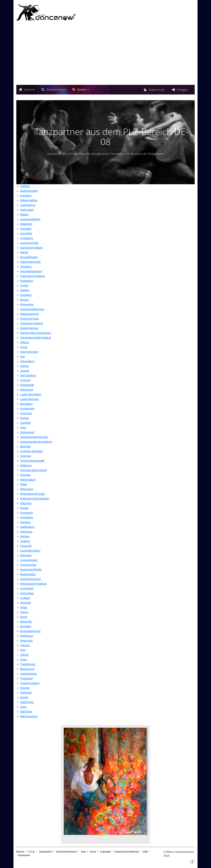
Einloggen (182, 90)
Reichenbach (28, 574)
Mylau (24, 607)
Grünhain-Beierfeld (31, 451)
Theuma (25, 645)
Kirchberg (26, 196)
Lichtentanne (28, 205)
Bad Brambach (29, 716)
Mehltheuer (27, 636)
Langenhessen (29, 560)
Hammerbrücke (29, 352)
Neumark (26, 603)
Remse (24, 508)
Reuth (24, 617)
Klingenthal (27, 304)
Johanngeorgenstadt (32, 461)
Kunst (93, 852)
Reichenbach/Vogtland (33, 584)
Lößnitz (24, 366)
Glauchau (26, 503)
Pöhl (23, 650)
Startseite (30, 89)
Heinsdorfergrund (30, 579)
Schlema (25, 380)
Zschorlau (26, 413)
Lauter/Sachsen (29, 399)
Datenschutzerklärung (126, 852)
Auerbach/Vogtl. (30, 243)
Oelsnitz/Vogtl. (29, 674)
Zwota (24, 347)
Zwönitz (25, 371)
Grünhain (26, 456)
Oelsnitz (25, 688)
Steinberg (26, 295)
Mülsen (24, 215)
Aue (22, 357)
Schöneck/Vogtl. (30, 319)
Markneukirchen (30, 314)
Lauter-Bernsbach (31, 394)
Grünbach (26, 267)
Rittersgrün (27, 489)
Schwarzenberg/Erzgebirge (36, 442)
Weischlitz (26, 622)
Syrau (24, 660)
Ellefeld (24, 290)
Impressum (24, 855)
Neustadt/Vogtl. (29, 257)
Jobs (83, 852)
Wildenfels (26, 224)
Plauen (24, 612)
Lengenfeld (27, 589)
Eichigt (24, 697)
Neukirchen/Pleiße (31, 570)
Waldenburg (27, 527)
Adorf (23, 707)
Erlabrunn (26, 465)
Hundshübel (27, 409)
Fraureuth (26, 546)
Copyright (105, 852)
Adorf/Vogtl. (27, 702)
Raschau (25, 475)
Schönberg (27, 518)
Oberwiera (26, 532)
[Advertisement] (106, 54)
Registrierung (156, 90)
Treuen (24, 286)
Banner (20, 852)
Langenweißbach (30, 219)
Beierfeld (25, 446)
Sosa (23, 428)
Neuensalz (26, 641)
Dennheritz (27, 513)
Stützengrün (27, 432)
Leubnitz (25, 541)
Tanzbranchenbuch (66, 852)
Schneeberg (27, 361)
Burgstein (26, 626)
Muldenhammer (29, 328)
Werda (24, 252)
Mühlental (26, 693)
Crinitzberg (27, 238)
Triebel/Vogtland (30, 683)
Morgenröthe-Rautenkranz (36, 333)
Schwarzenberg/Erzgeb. (34, 437)
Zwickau (25, 186)
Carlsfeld (25, 423)
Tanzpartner (45, 852)
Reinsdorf (26, 229)
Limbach (25, 598)
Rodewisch (27, 281)
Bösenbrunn (27, 669)
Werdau (25, 536)
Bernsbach (26, 404)
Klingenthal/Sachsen (32, 309)
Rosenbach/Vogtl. (31, 631)
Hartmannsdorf (29, 191)
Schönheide (27, 385)
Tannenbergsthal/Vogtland (35, 338)
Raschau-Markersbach (33, 470)
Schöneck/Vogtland (31, 323)
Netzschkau (27, 593)
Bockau (25, 418)
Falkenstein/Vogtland (32, 276)
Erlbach (25, 342)
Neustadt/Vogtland (31, 271)
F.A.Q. (32, 852)
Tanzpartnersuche (57, 89)
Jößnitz (24, 655)
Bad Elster (26, 712)
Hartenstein (27, 210)
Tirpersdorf (26, 678)
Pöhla (24, 484)
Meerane (25, 522)
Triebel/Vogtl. (28, 664)
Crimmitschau (28, 565)
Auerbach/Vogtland (31, 248)
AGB (145, 852)
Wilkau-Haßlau (29, 200)
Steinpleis (26, 555)
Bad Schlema (28, 375)
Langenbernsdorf (30, 551)
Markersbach (28, 480)
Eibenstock (27, 390)
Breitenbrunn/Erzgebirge (35, 499)
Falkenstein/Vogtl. (31, 262)
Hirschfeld (26, 233)
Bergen (24, 300)
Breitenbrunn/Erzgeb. (33, 494)
